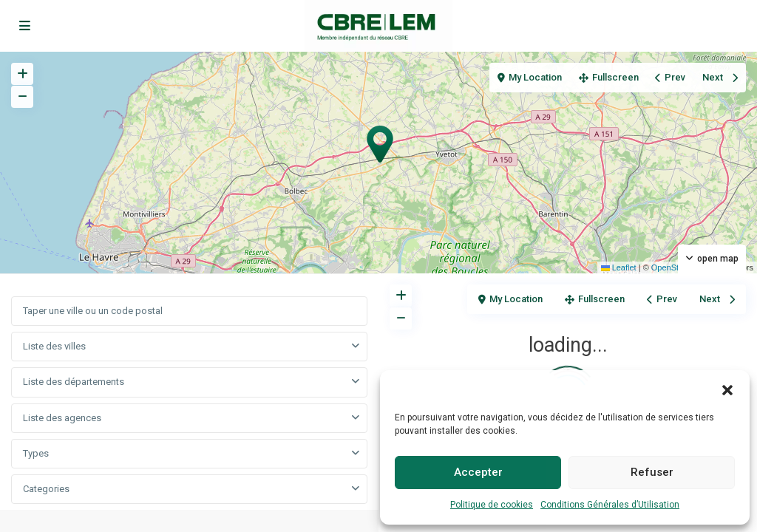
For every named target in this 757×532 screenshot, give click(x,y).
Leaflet (619, 267)
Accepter (478, 472)
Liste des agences (62, 418)
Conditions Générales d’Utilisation (610, 505)
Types (36, 453)
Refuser (652, 472)
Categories (46, 489)
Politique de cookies (492, 505)
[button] (727, 389)
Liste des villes (54, 346)
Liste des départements (74, 382)
